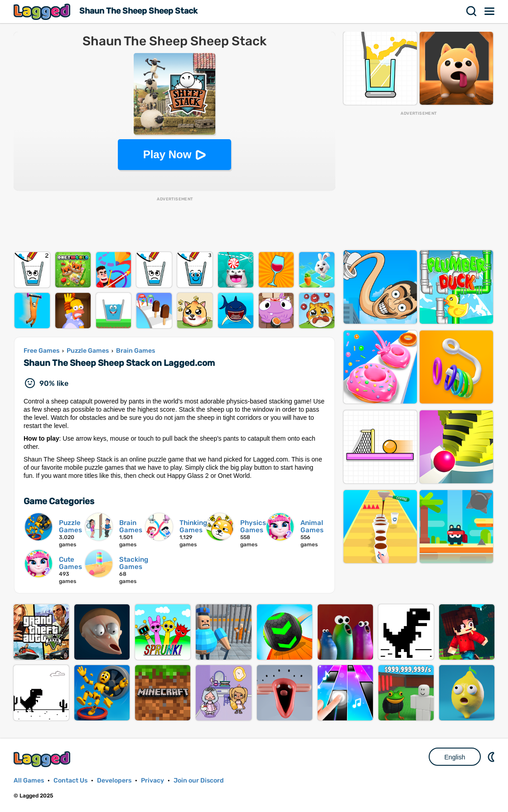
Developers (114, 780)
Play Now (167, 154)
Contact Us (70, 780)
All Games (29, 780)
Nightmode (492, 757)
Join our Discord (199, 780)
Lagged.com (43, 759)
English (455, 757)
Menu (490, 11)
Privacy (152, 780)
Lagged (43, 12)
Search (472, 11)
